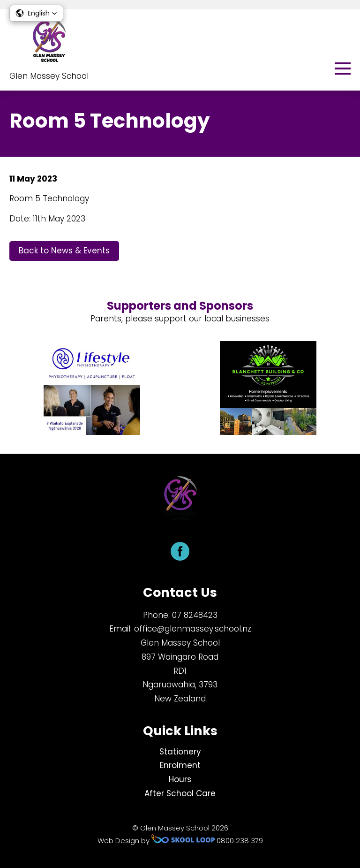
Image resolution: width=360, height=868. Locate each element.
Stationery (180, 752)
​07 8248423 (195, 615)
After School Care (180, 793)
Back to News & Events (64, 251)
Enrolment (180, 765)
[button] (36, 13)
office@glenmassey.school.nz (193, 629)
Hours (180, 779)
